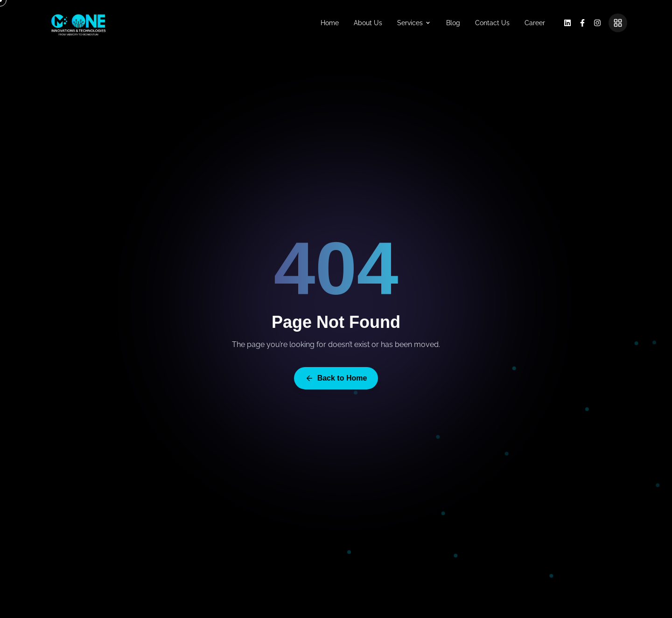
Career (535, 23)
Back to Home (336, 381)
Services (414, 23)
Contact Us (492, 23)
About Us (368, 23)
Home (330, 23)
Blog (453, 23)
